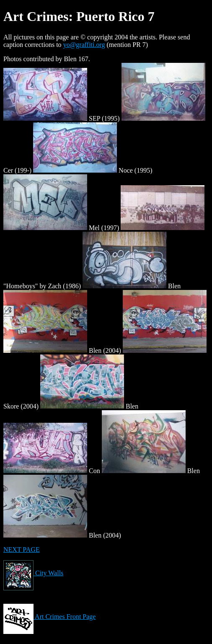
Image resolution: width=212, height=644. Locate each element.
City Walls (33, 573)
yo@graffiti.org (84, 45)
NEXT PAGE (22, 550)
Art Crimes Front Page (49, 617)
